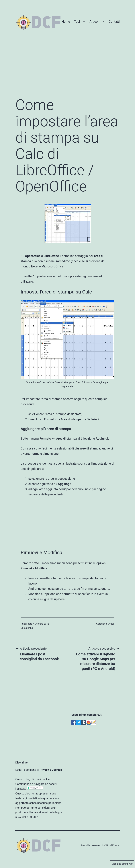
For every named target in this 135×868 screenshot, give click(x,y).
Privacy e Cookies (51, 770)
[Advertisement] (67, 69)
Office (111, 624)
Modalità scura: (122, 864)
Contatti (114, 22)
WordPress (112, 845)
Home (66, 22)
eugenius (28, 628)
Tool (77, 22)
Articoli (94, 22)
